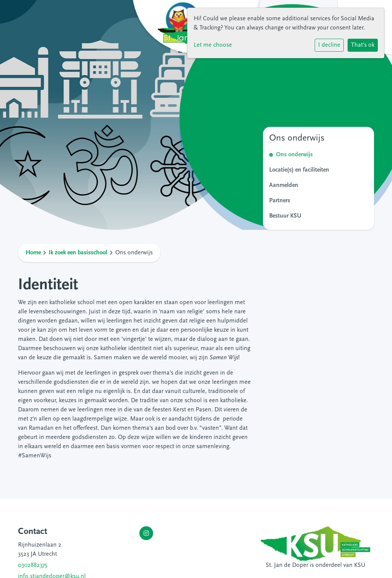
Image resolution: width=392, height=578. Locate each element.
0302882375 (33, 565)
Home (33, 253)
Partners (280, 201)
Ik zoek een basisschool (78, 253)
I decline (329, 45)
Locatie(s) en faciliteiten (299, 170)
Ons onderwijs (294, 155)
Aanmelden (284, 185)
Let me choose (213, 45)
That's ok (363, 45)
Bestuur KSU (285, 216)
